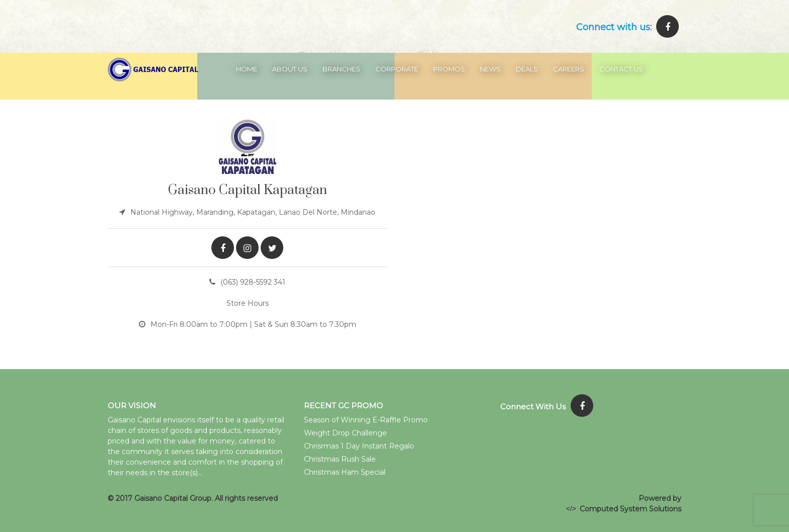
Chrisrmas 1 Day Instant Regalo (359, 446)
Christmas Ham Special (345, 472)
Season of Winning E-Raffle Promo (366, 420)
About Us (290, 69)
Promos (449, 69)
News (490, 69)
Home (247, 69)
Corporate (397, 69)
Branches (341, 69)
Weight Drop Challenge (345, 433)
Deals (527, 69)
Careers (569, 69)
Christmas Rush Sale (340, 459)
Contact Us (621, 69)
